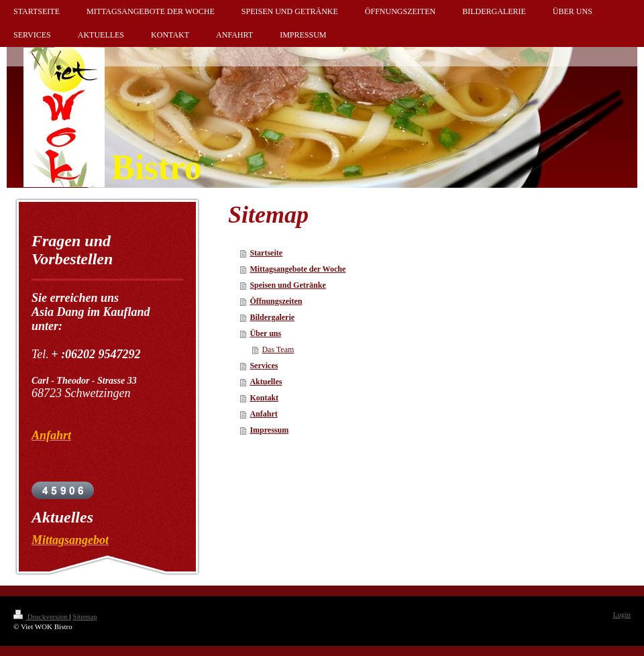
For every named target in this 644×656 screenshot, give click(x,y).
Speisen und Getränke (287, 285)
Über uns (265, 333)
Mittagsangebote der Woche (298, 269)
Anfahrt (263, 414)
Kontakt (264, 398)
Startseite (266, 253)
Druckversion (41, 616)
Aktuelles (266, 382)
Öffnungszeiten (276, 301)
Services (264, 366)
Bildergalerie (272, 317)
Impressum (269, 430)
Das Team (278, 349)
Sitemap (85, 616)
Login (622, 614)
